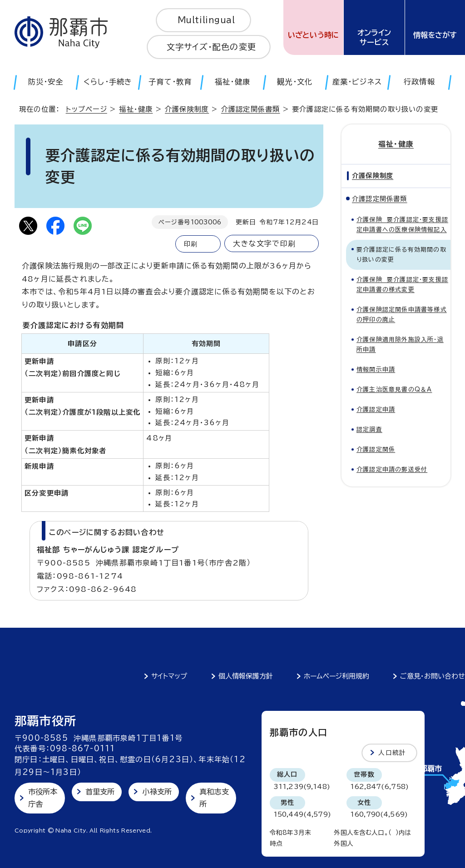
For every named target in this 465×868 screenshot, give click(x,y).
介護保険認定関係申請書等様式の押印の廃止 (402, 315)
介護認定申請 (376, 409)
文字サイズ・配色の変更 (211, 47)
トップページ (87, 109)
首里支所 (100, 792)
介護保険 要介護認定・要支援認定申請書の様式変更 (402, 285)
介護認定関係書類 (251, 109)
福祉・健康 (136, 109)
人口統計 (392, 753)
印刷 (191, 244)
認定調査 (369, 429)
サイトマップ (169, 676)
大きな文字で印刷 (264, 243)
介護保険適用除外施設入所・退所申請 (400, 345)
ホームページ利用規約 (336, 676)
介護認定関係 (376, 449)
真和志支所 (214, 798)
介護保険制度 (187, 109)
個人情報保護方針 (246, 676)
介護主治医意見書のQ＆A (394, 389)
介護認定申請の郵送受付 (392, 469)
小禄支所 (157, 792)
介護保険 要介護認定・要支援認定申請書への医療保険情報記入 (402, 225)
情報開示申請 (376, 370)
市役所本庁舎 (43, 798)
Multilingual (206, 20)
